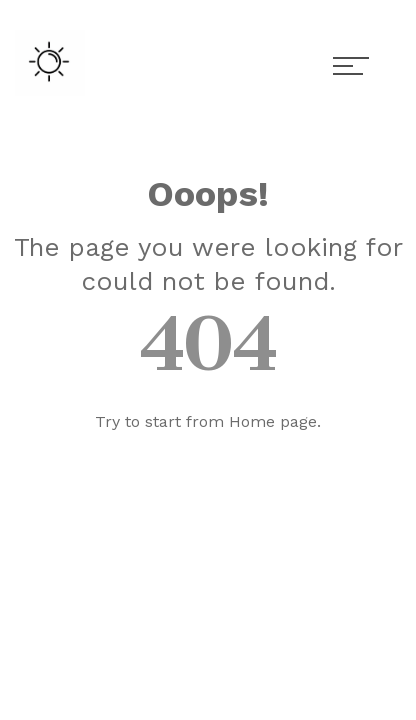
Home (252, 421)
